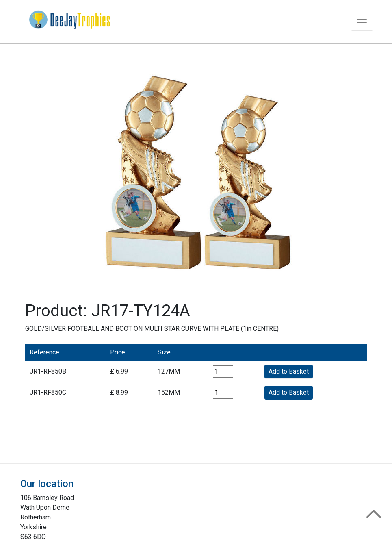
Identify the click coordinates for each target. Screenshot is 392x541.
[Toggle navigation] (362, 23)
